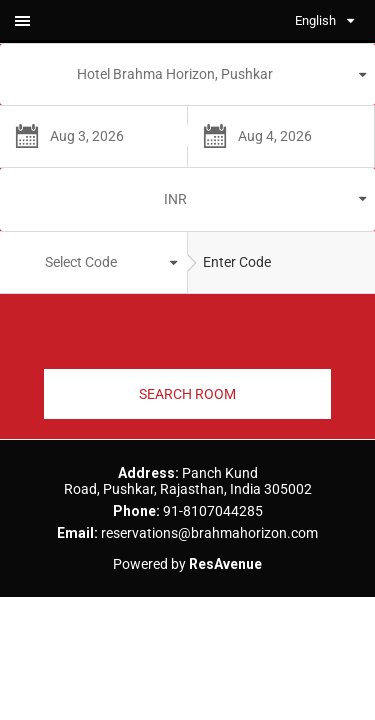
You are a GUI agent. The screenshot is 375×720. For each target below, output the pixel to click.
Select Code (81, 262)
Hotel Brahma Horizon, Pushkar (175, 74)
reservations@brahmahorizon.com (209, 533)
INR (175, 199)
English (315, 20)
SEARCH (187, 394)
